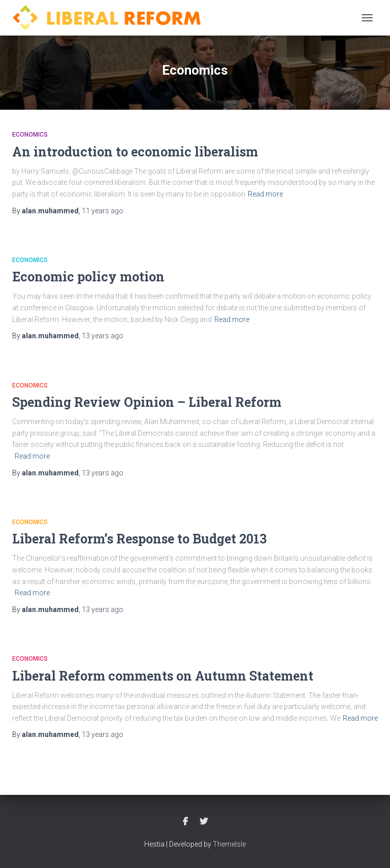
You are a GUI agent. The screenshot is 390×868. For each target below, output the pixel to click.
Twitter (204, 822)
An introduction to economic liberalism (135, 152)
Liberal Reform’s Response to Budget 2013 (139, 539)
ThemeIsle (229, 844)
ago (103, 211)
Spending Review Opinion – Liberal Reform (147, 402)
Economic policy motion (88, 277)
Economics (30, 135)
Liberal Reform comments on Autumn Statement (163, 676)
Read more (265, 194)
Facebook (185, 822)
